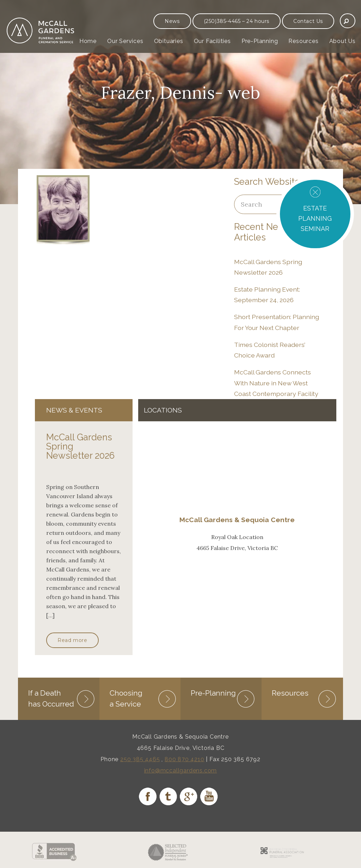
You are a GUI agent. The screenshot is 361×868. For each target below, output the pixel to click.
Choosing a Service (126, 698)
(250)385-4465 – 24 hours (237, 21)
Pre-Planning (260, 41)
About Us (342, 41)
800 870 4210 (185, 759)
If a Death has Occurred (51, 698)
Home (88, 41)
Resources (303, 41)
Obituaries (169, 41)
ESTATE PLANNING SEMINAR (315, 218)
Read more (72, 640)
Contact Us (308, 21)
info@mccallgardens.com (181, 771)
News (172, 21)
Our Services (125, 41)
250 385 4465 (140, 759)
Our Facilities (212, 41)
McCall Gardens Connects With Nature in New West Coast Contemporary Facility (276, 383)
